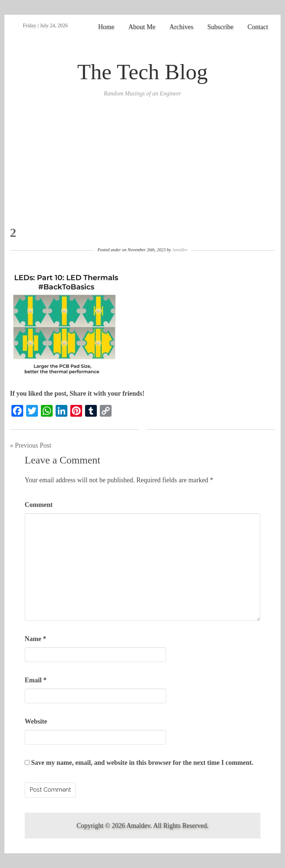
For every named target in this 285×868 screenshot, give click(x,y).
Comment (39, 505)
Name (35, 639)
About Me (142, 27)
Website (36, 721)
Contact (258, 27)
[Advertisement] (142, 171)
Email (36, 680)
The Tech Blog (143, 72)
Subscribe (220, 27)
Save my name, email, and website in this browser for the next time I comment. (142, 763)
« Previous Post (31, 445)
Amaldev (180, 250)
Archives (181, 27)
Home (106, 27)
